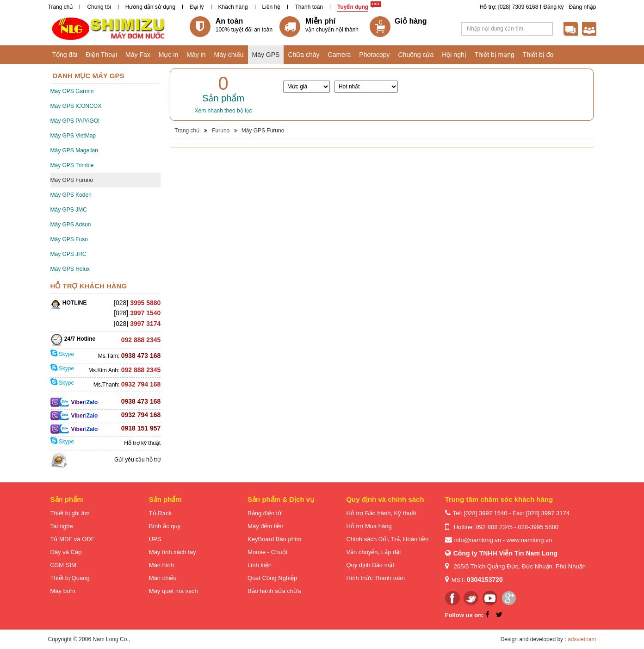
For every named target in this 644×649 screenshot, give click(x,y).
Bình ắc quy (165, 526)
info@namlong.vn (478, 540)
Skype (62, 354)
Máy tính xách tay (173, 552)
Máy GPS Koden (71, 195)
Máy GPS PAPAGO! (75, 121)
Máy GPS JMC (69, 210)
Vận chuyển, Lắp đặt (373, 552)
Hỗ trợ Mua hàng (369, 526)
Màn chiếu (163, 578)
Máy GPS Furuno (72, 180)
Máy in (196, 55)
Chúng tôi (99, 7)
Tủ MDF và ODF (73, 539)
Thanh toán (309, 7)
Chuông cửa (416, 55)
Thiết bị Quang (70, 578)
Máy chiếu (229, 55)
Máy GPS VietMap (73, 136)
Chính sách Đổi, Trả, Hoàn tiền (387, 539)
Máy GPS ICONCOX (76, 106)
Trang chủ (61, 7)
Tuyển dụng (353, 7)
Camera (340, 55)
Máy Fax (138, 55)
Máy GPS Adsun (71, 225)
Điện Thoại (101, 55)
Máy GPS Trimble (72, 165)
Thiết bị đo (538, 55)
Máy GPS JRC (68, 254)
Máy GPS (266, 55)
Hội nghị (454, 55)
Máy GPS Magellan (74, 150)
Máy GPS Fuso (69, 239)
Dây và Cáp (66, 552)
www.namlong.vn (529, 540)
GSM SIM (63, 565)
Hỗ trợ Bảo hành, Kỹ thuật (381, 513)
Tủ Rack (160, 513)
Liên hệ (272, 7)
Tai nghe (62, 526)
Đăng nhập (582, 7)
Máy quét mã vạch (173, 591)
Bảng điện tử (265, 513)
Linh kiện (260, 565)
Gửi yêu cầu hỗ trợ (137, 460)
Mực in (168, 55)
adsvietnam (582, 639)
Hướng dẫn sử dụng (150, 7)
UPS (155, 539)
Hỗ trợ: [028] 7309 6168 (509, 7)
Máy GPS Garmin (72, 91)
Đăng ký (553, 7)
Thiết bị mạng (495, 55)
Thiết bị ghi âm (70, 513)
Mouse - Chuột (267, 552)
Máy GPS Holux (70, 269)
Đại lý (197, 7)
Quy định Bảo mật (370, 565)
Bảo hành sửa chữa (274, 591)
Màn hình (161, 565)
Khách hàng (233, 7)
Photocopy (374, 55)
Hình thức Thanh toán (375, 578)
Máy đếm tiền (266, 526)
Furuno (221, 131)
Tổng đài (65, 55)
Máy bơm (63, 591)
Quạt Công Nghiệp (272, 578)
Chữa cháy (303, 55)
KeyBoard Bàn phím (274, 539)
